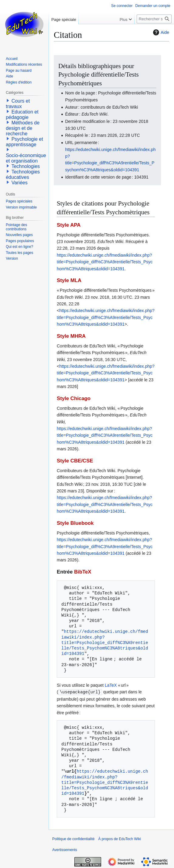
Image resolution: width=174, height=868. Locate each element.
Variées (20, 183)
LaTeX (111, 685)
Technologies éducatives (23, 174)
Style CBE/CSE (75, 461)
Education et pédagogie (22, 115)
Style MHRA (71, 336)
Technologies (26, 166)
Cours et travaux (18, 104)
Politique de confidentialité (73, 839)
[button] (8, 100)
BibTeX (83, 572)
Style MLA (69, 280)
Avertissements (65, 850)
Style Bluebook (75, 523)
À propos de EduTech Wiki (119, 839)
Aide (160, 32)
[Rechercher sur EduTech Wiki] (154, 19)
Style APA (69, 225)
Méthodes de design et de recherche (23, 128)
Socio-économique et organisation (26, 158)
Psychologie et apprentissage (24, 142)
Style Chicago (74, 398)
